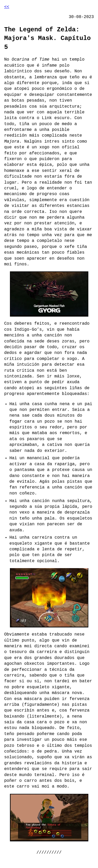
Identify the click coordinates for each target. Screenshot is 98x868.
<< (7, 7)
